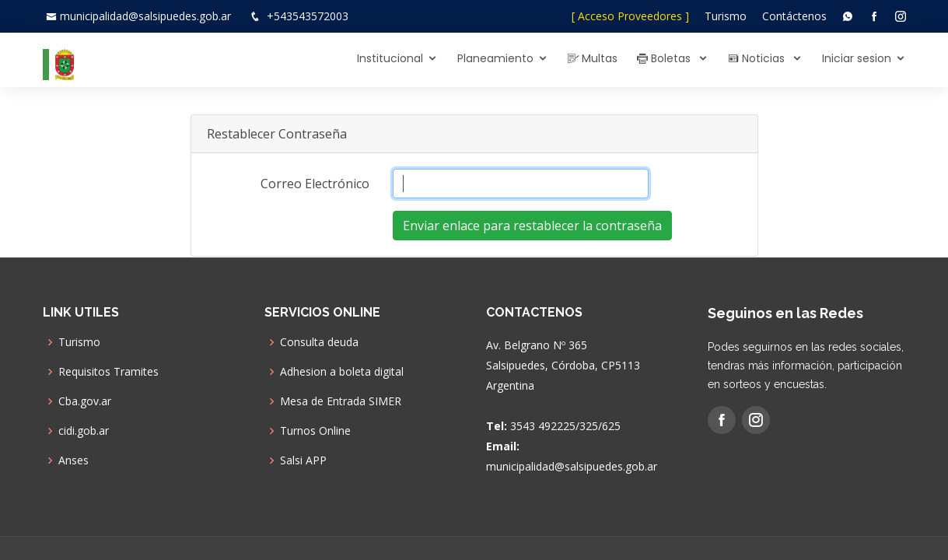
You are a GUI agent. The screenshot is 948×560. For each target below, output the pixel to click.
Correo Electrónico (315, 184)
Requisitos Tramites (108, 372)
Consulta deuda (319, 342)
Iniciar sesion (857, 58)
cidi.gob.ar (84, 431)
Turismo (726, 16)
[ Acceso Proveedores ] (630, 16)
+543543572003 (308, 16)
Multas (593, 58)
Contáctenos (794, 16)
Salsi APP (303, 460)
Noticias (758, 58)
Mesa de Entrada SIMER (341, 401)
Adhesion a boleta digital (342, 372)
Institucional (390, 58)
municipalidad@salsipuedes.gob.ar (145, 16)
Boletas (665, 58)
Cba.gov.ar (85, 401)
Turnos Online (315, 431)
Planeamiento (495, 58)
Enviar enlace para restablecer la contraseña (532, 226)
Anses (73, 460)
